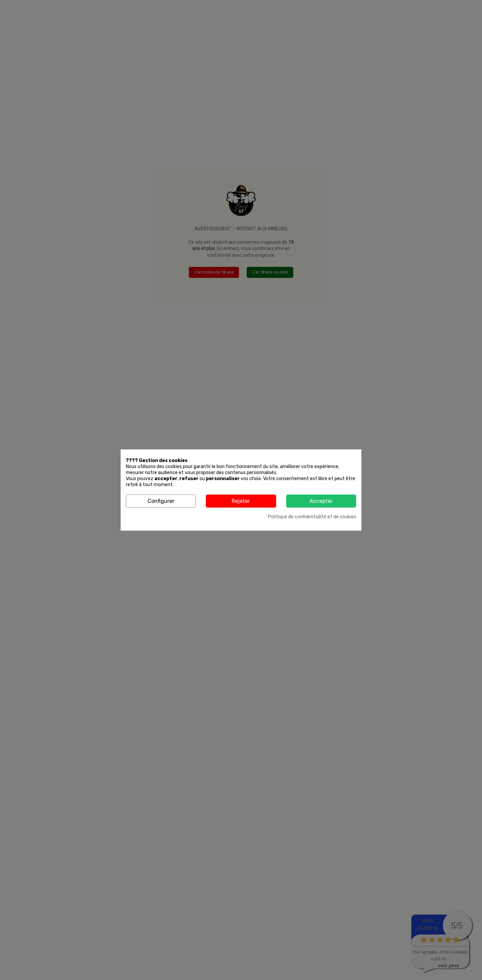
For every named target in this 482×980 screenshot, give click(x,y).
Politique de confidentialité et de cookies (312, 517)
